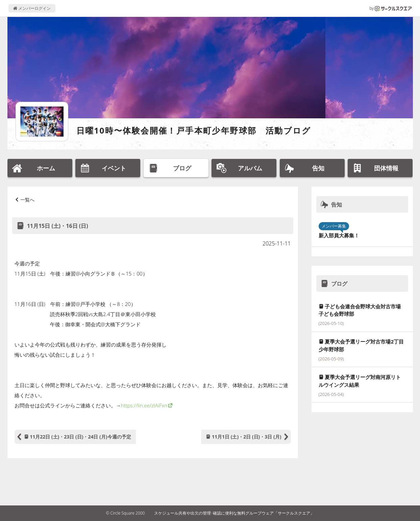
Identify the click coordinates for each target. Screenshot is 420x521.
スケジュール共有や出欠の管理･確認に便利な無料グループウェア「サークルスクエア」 (234, 513)
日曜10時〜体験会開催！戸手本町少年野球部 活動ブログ (194, 130)
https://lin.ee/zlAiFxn (144, 405)
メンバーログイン (32, 8)
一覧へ (27, 200)
